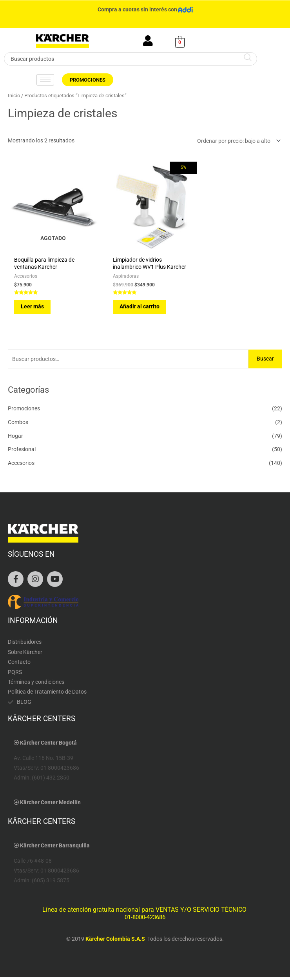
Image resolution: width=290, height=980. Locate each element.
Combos (18, 425)
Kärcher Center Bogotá (48, 745)
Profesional (22, 452)
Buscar (265, 362)
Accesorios (21, 466)
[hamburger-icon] (45, 80)
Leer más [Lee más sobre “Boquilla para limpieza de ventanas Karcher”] (34, 302)
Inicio (14, 96)
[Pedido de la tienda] (237, 141)
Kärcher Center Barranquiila (55, 849)
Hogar (15, 439)
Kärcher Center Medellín (50, 805)
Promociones (24, 412)
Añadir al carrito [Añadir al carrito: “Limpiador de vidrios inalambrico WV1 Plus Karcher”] (136, 309)
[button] (145, 746)
